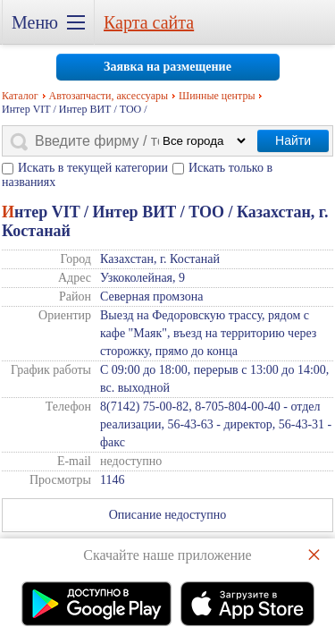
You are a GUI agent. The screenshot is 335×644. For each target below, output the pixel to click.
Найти (293, 140)
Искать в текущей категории (93, 168)
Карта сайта (149, 22)
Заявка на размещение (167, 67)
